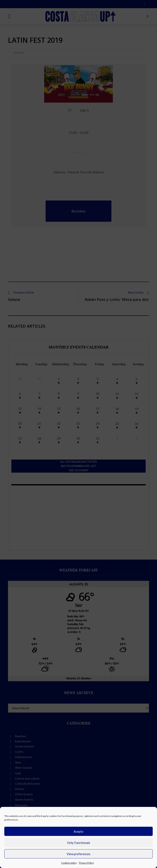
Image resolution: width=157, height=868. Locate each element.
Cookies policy (69, 863)
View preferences (78, 854)
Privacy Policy (86, 863)
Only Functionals (79, 843)
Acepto (78, 831)
